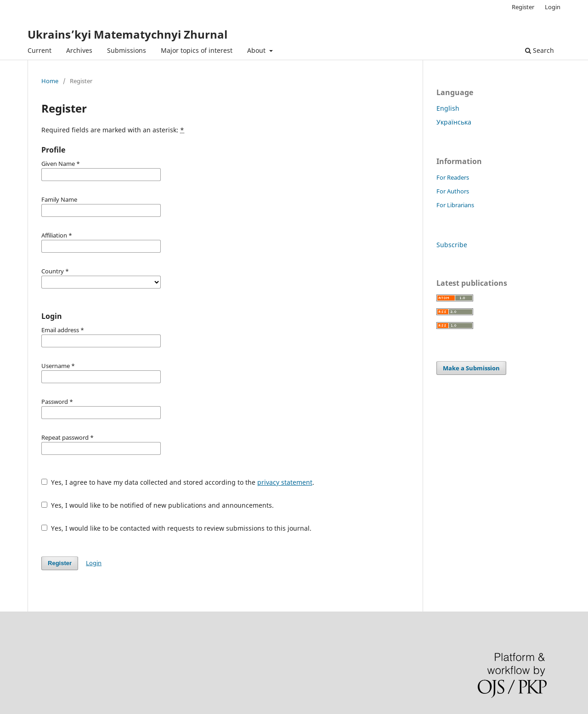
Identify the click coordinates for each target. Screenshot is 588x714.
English (448, 108)
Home (50, 81)
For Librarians (455, 205)
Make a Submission (471, 368)
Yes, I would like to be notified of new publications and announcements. (158, 505)
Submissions (127, 50)
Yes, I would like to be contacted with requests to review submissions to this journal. (176, 528)
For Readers (453, 177)
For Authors (453, 191)
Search (540, 50)
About (257, 50)
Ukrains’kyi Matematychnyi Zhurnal (127, 34)
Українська (454, 122)
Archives (79, 50)
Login (553, 7)
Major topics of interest (197, 50)
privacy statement (285, 482)
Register (523, 7)
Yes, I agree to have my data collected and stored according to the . (178, 482)
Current (40, 50)
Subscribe (452, 245)
